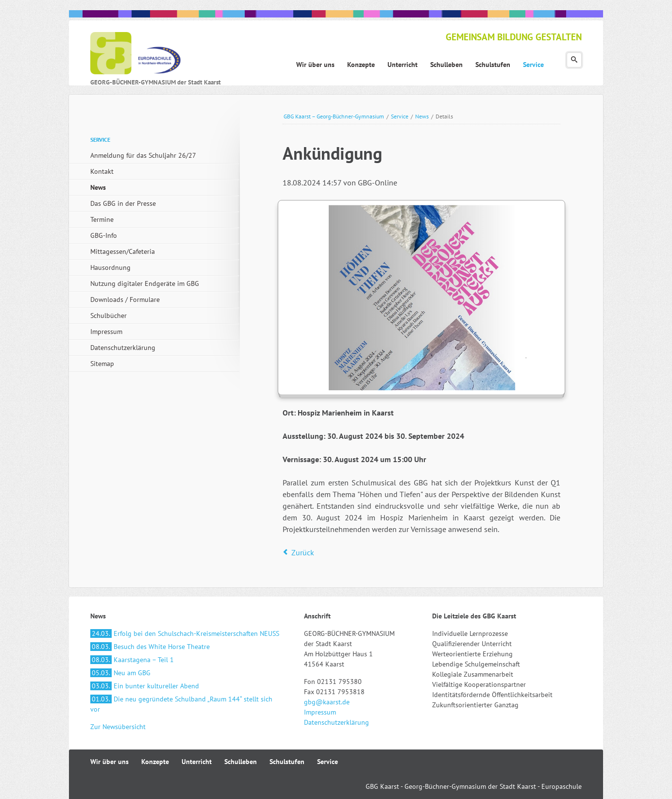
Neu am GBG (120, 673)
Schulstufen (287, 762)
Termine (102, 219)
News (422, 116)
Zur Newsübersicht (118, 727)
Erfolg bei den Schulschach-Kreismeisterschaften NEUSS (185, 633)
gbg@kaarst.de (327, 702)
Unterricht (197, 762)
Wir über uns (109, 762)
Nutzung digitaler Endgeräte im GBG (145, 283)
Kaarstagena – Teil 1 (132, 660)
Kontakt (102, 171)
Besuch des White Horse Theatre (150, 647)
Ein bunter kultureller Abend (145, 686)
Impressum (106, 332)
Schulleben (241, 762)
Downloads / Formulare (125, 300)
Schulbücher (109, 316)
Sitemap (102, 364)
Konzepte (155, 762)
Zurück (303, 552)
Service (400, 116)
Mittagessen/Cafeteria (123, 251)
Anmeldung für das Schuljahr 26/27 (143, 155)
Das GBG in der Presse (123, 203)
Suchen (574, 60)
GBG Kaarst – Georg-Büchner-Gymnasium (334, 116)
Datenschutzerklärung (123, 348)
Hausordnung (110, 267)
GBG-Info (104, 235)
